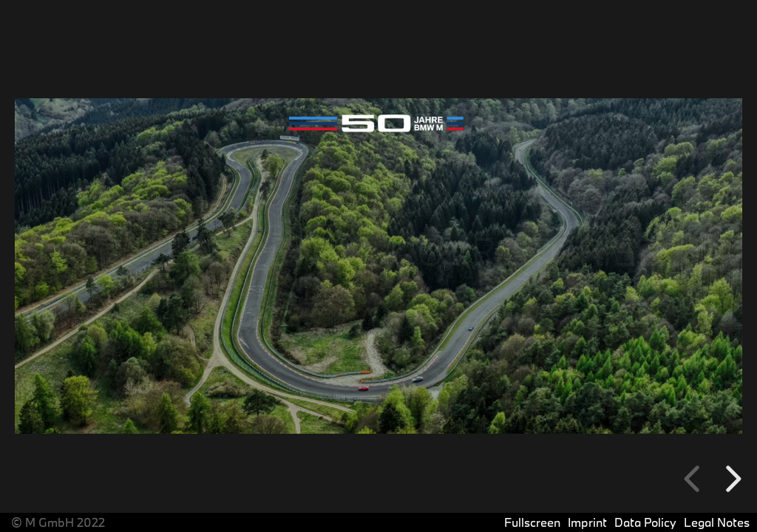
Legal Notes (717, 522)
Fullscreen (532, 522)
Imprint (587, 522)
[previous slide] (694, 479)
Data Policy (645, 522)
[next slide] (731, 479)
